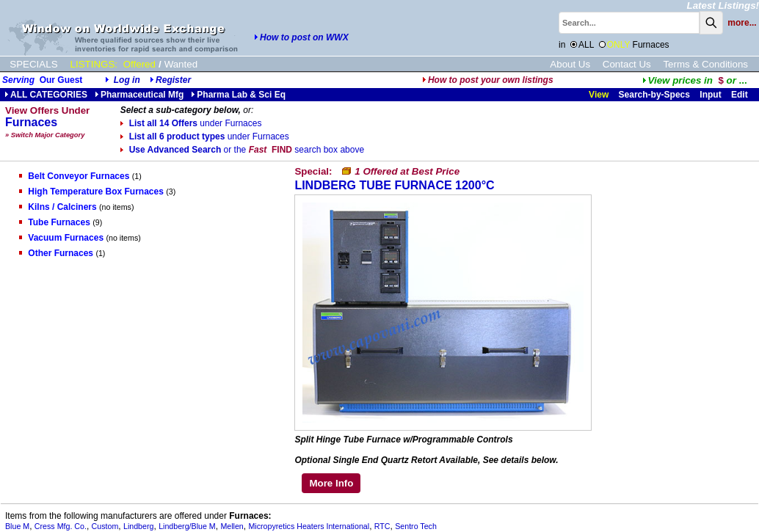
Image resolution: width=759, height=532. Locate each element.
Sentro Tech (416, 526)
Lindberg (138, 526)
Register (173, 80)
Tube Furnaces (54, 222)
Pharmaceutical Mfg (139, 95)
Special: (377, 171)
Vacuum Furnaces (61, 238)
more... (742, 23)
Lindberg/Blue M (187, 526)
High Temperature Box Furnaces (91, 192)
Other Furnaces (56, 253)
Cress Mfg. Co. (61, 526)
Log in (127, 80)
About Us (570, 64)
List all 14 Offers (191, 123)
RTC (382, 526)
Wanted (181, 64)
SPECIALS (33, 64)
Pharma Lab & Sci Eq (238, 95)
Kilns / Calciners (58, 207)
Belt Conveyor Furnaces (74, 176)
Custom (105, 526)
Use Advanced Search (242, 150)
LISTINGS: (94, 64)
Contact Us (627, 64)
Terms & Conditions (705, 64)
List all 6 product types (205, 136)
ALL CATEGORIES (46, 95)
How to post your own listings (488, 80)
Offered (139, 64)
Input (710, 95)
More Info (331, 483)
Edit (741, 95)
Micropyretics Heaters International (309, 526)
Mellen (232, 526)
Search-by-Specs (654, 95)
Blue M (17, 526)
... (695, 80)
